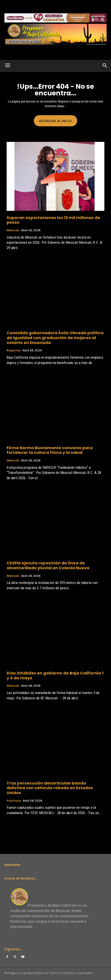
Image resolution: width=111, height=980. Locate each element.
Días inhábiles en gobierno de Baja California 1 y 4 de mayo (55, 675)
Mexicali (13, 230)
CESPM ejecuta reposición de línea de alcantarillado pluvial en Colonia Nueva (48, 565)
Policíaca (14, 801)
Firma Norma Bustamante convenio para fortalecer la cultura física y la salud (50, 450)
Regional (14, 350)
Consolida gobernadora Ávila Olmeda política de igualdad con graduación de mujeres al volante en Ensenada (55, 338)
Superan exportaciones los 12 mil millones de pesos (53, 220)
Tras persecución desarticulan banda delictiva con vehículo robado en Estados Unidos (50, 788)
